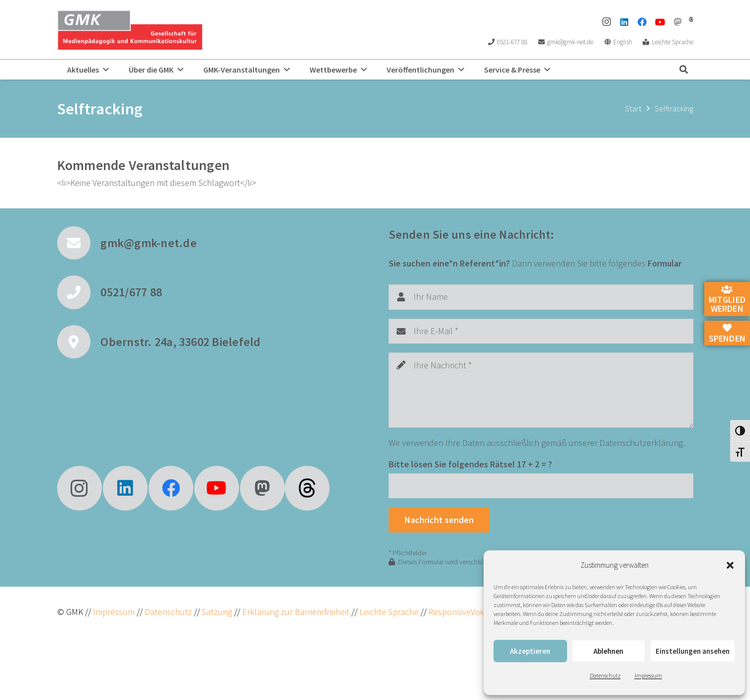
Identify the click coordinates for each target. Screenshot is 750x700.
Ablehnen (608, 651)
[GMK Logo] (130, 30)
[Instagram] (606, 22)
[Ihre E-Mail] (541, 331)
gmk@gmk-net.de (148, 243)
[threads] (691, 19)
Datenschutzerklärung (641, 443)
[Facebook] (642, 22)
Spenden (727, 334)
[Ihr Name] (541, 297)
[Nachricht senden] (439, 520)
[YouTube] (660, 22)
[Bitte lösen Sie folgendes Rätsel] (541, 486)
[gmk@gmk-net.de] (79, 243)
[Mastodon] (678, 22)
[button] (730, 565)
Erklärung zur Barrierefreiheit (296, 612)
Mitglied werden (727, 300)
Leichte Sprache (390, 612)
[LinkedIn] (624, 22)
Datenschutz (605, 675)
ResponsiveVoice (459, 612)
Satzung (216, 612)
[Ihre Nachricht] (541, 390)
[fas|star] (307, 488)
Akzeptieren (530, 651)
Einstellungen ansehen (693, 651)
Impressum (648, 675)
